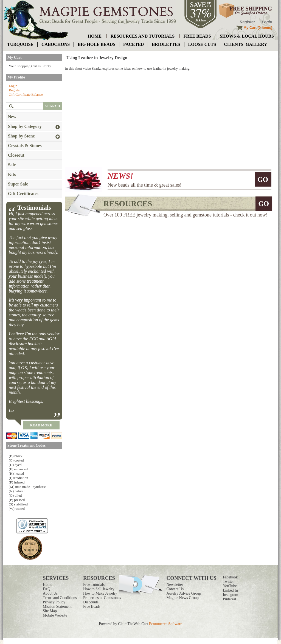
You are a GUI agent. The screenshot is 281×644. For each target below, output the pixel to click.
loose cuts (202, 44)
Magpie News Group (183, 598)
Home (47, 585)
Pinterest (230, 599)
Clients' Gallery (245, 44)
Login (267, 22)
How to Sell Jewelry (99, 589)
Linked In (230, 590)
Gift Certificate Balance (26, 95)
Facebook (230, 577)
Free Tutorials (94, 585)
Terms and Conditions (60, 598)
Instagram (231, 595)
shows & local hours (247, 36)
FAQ (47, 589)
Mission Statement (57, 607)
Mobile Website (55, 615)
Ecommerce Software (166, 624)
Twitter (228, 582)
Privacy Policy (54, 602)
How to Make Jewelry (100, 593)
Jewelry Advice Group (184, 593)
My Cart (250, 28)
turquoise (20, 44)
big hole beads (96, 44)
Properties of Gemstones (102, 598)
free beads (197, 36)
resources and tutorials (143, 36)
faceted (134, 44)
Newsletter (175, 585)
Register (247, 22)
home (95, 36)
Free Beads (92, 607)
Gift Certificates (23, 194)
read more (41, 425)
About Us (50, 593)
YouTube (230, 586)
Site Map (50, 611)
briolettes (166, 44)
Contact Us (175, 589)
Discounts (91, 602)
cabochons (56, 44)
